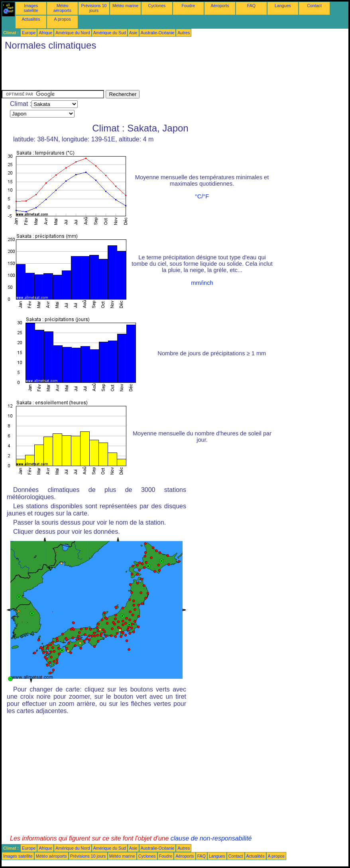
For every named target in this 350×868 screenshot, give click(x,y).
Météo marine (125, 6)
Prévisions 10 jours (94, 8)
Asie (133, 33)
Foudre (189, 6)
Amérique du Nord (73, 33)
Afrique (45, 33)
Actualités (31, 19)
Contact (314, 6)
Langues (283, 6)
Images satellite (31, 8)
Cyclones (157, 6)
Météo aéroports (62, 8)
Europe (29, 33)
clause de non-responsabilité (211, 838)
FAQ (251, 6)
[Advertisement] (147, 72)
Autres (184, 33)
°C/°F (202, 196)
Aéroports (220, 6)
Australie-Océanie (158, 33)
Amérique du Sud (110, 33)
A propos (62, 19)
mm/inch (202, 283)
